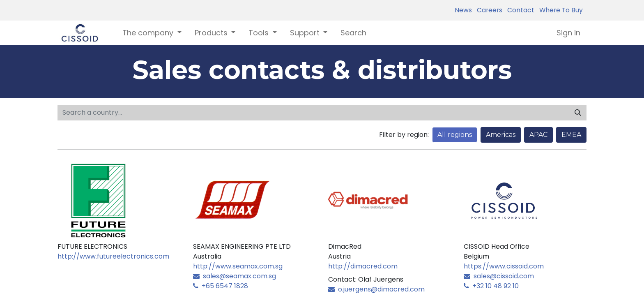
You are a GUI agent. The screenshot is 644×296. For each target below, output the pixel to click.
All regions (455, 135)
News (463, 10)
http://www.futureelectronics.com (113, 256)
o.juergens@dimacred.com (376, 289)
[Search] (578, 113)
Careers (488, 10)
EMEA (571, 135)
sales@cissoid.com (499, 276)
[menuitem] (353, 33)
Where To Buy (559, 10)
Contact (519, 10)
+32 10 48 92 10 (491, 286)
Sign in (568, 33)
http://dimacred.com (363, 266)
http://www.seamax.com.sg (238, 266)
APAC (538, 135)
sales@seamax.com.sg (235, 276)
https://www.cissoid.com (504, 266)
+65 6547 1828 (221, 286)
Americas (501, 135)
